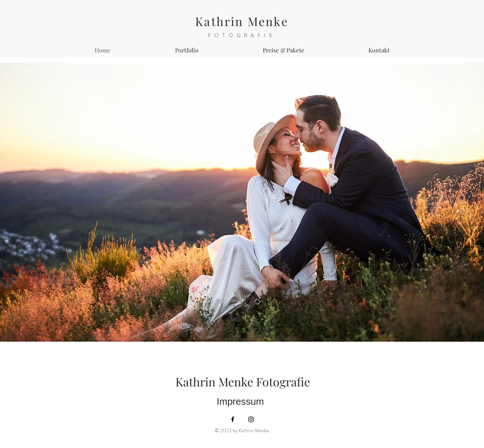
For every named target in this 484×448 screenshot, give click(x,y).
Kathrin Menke (242, 21)
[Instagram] (251, 419)
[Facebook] (233, 419)
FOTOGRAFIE (242, 35)
